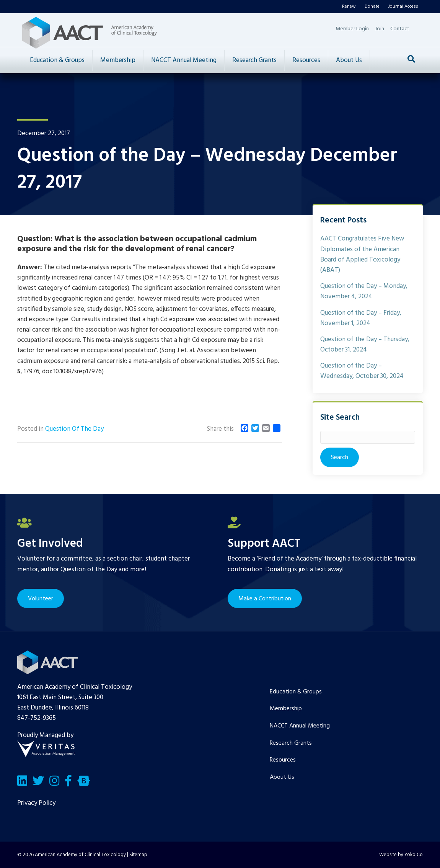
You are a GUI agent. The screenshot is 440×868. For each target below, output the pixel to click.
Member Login (352, 29)
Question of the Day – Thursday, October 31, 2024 (365, 345)
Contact (400, 29)
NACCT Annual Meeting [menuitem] (300, 726)
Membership (118, 60)
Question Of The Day (74, 429)
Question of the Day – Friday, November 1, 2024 (361, 318)
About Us (349, 60)
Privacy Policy (36, 803)
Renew (349, 7)
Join (380, 29)
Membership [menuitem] (286, 709)
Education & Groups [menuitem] (296, 692)
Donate (372, 7)
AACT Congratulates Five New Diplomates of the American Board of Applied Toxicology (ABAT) (362, 254)
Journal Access (403, 7)
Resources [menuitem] (283, 760)
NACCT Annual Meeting (184, 60)
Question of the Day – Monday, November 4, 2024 (364, 291)
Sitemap (138, 855)
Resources (306, 60)
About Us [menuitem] (282, 777)
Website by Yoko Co (401, 855)
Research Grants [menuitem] (291, 743)
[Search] (411, 59)
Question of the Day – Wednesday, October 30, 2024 (362, 371)
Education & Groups (57, 60)
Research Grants (254, 60)
